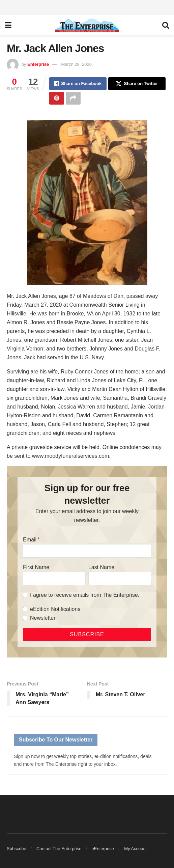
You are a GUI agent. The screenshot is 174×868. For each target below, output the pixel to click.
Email (30, 540)
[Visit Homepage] (87, 25)
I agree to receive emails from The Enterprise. (85, 595)
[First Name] (54, 579)
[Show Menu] (8, 25)
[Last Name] (120, 579)
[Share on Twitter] (137, 84)
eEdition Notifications (55, 609)
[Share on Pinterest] (57, 98)
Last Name (101, 567)
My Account (135, 849)
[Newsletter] (25, 618)
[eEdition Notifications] (25, 609)
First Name (36, 567)
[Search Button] (166, 25)
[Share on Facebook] (78, 84)
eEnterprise (103, 849)
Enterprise (38, 64)
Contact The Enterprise (59, 849)
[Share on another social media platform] (73, 98)
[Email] (87, 551)
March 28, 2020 (77, 64)
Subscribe (17, 849)
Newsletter (43, 618)
